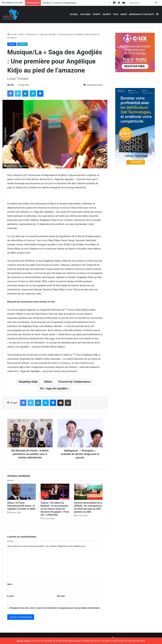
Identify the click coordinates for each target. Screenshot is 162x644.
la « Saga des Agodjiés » (55, 389)
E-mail (11, 596)
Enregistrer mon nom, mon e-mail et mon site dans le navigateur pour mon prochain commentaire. (55, 608)
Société (107, 14)
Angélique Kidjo (29, 382)
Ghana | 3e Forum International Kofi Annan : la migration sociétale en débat (21, 506)
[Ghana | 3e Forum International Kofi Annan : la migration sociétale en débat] (22, 492)
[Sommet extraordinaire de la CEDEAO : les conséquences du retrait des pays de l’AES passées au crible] (88, 492)
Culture (21, 34)
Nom (10, 584)
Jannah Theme (23, 641)
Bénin (49, 382)
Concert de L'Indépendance (75, 382)
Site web (61, 596)
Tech (116, 14)
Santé (124, 14)
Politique (85, 14)
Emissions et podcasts (141, 14)
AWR (12, 85)
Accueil (74, 14)
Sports (97, 14)
